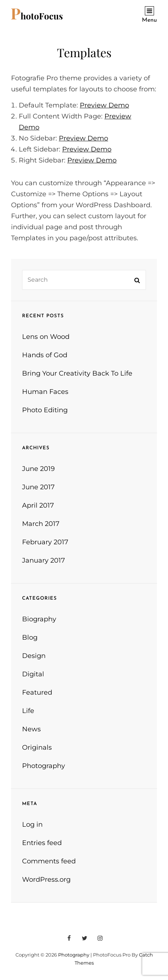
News (31, 729)
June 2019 (38, 469)
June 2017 (38, 487)
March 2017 (41, 524)
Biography (39, 619)
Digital (33, 674)
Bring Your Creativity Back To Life (77, 373)
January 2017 (44, 560)
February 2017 (45, 542)
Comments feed (49, 861)
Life (28, 711)
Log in (32, 824)
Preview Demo (104, 105)
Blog (30, 637)
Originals (37, 747)
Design (34, 656)
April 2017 (38, 505)
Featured (37, 692)
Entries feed (42, 843)
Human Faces (45, 392)
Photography (44, 766)
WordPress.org (46, 880)
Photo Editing (45, 410)
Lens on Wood (46, 337)
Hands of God (45, 355)
